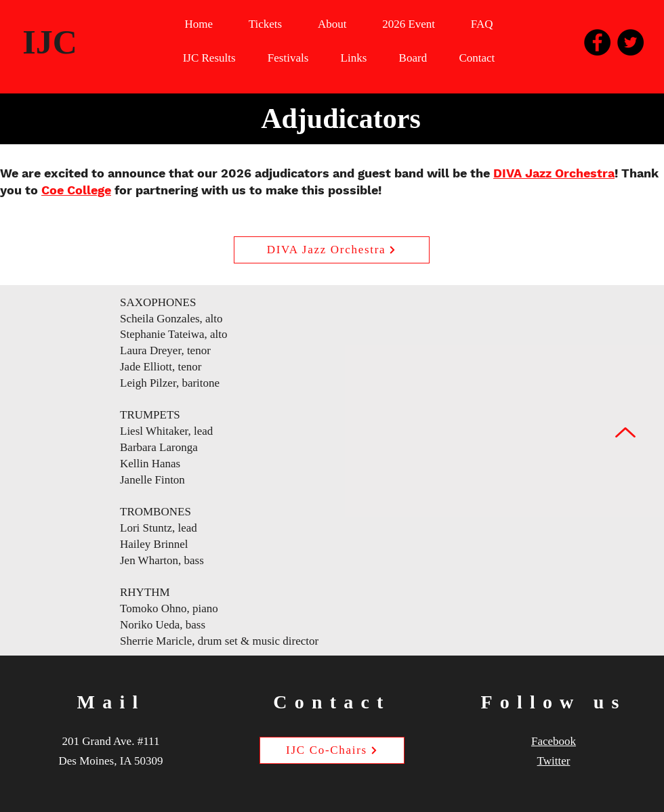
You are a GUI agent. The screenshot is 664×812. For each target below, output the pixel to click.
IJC (50, 42)
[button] (409, 25)
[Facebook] (597, 42)
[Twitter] (630, 42)
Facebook (554, 741)
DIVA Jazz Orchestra (554, 173)
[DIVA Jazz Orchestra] (332, 250)
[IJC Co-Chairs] (332, 750)
